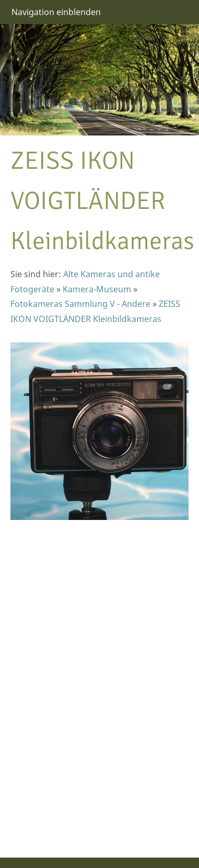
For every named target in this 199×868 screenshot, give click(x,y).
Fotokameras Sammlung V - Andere (80, 304)
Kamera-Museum (97, 289)
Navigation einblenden (56, 12)
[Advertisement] (42, 683)
